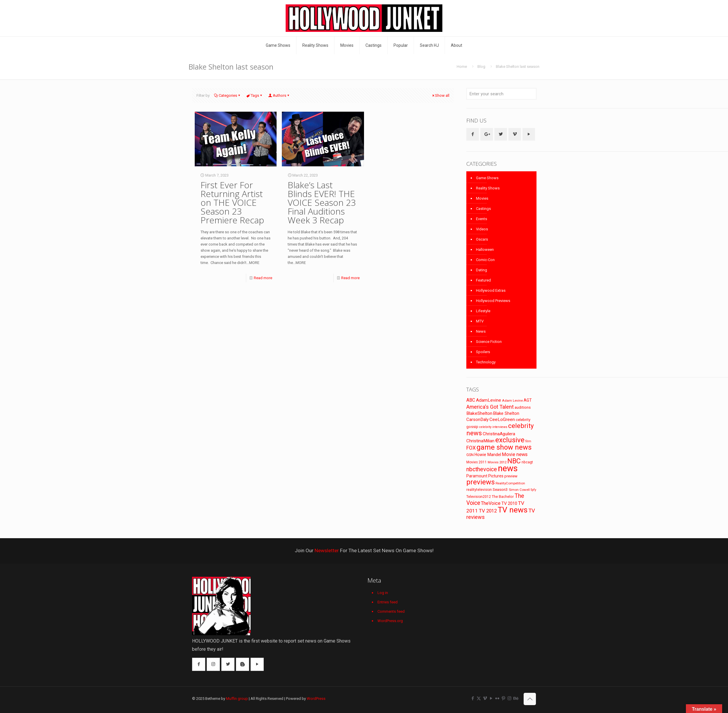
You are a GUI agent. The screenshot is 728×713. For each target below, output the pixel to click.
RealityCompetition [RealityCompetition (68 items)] (510, 483)
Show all (440, 95)
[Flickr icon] (497, 698)
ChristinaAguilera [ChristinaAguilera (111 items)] (499, 434)
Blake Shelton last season (518, 67)
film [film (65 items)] (528, 441)
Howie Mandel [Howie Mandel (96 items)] (488, 455)
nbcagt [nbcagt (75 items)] (527, 462)
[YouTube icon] (491, 698)
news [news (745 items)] (508, 468)
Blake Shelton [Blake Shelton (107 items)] (506, 413)
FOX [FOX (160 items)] (471, 448)
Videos (482, 229)
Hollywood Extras (491, 290)
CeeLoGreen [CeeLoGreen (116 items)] (502, 419)
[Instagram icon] (509, 698)
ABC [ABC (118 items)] (471, 400)
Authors (279, 95)
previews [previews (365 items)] (481, 482)
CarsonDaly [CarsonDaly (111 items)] (477, 419)
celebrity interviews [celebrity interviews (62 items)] (493, 427)
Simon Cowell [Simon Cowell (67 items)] (519, 490)
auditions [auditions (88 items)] (523, 407)
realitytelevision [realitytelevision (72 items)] (479, 490)
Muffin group (237, 699)
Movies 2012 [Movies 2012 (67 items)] (497, 462)
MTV (480, 321)
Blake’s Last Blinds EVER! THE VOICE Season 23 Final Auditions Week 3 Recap (322, 202)
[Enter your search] (501, 94)
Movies (482, 198)
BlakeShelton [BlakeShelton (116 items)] (479, 413)
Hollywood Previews (493, 301)
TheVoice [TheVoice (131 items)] (491, 503)
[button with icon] (473, 134)
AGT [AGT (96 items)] (528, 400)
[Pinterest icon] (503, 698)
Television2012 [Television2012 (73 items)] (479, 497)
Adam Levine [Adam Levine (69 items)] (512, 400)
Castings (483, 209)
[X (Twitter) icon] (479, 698)
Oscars (482, 239)
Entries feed (388, 602)
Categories (227, 95)
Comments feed (391, 611)
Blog (481, 67)
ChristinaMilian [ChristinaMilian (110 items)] (480, 441)
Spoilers (483, 352)
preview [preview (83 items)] (511, 476)
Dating (482, 270)
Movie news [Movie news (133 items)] (515, 454)
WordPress (316, 699)
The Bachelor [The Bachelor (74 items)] (503, 497)
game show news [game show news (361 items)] (504, 447)
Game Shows (487, 178)
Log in (383, 593)
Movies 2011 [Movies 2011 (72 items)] (477, 462)
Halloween (485, 250)
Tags (255, 95)
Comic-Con (485, 260)
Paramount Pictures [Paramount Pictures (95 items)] (485, 476)
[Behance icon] (516, 698)
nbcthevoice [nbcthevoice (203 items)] (482, 469)
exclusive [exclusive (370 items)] (510, 440)
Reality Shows (488, 188)
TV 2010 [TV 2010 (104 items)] (509, 503)
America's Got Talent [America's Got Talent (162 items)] (490, 407)
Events (482, 219)
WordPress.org (390, 621)
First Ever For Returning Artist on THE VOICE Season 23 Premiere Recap (232, 202)
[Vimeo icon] (485, 698)
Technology (486, 362)
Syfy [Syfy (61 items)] (533, 490)
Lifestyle (483, 311)
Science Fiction (489, 342)
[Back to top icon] (530, 699)
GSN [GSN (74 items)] (470, 455)
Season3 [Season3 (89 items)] (500, 490)
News (481, 331)
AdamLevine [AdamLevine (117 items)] (489, 400)
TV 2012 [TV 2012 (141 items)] (488, 511)
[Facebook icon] (473, 698)
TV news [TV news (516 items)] (513, 510)
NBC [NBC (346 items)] (514, 461)
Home (462, 67)
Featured (483, 280)
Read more (263, 278)
